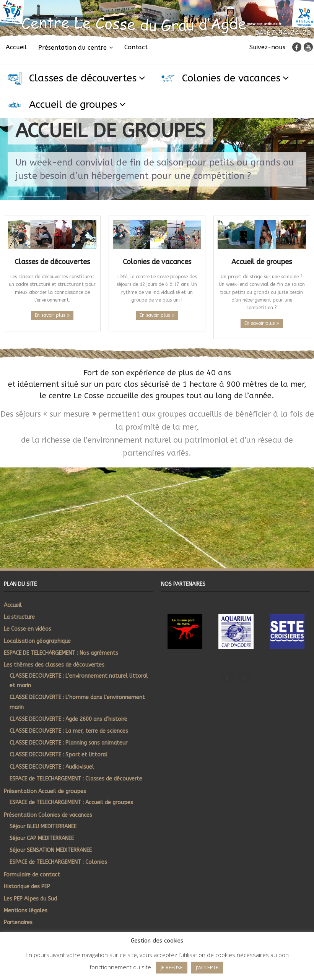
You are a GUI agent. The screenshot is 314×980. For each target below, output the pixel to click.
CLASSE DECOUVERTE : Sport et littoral (59, 755)
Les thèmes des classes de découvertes (54, 665)
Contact (136, 47)
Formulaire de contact (32, 875)
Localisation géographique (37, 641)
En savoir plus (50, 315)
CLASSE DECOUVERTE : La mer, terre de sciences (69, 731)
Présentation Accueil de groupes (45, 791)
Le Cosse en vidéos (28, 629)
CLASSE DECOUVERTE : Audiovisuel (52, 767)
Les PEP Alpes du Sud (30, 899)
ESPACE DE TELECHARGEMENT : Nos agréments (61, 653)
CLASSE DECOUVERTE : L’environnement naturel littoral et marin (79, 681)
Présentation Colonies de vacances (48, 815)
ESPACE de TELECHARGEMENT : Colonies (58, 862)
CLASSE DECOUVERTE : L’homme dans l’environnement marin (77, 702)
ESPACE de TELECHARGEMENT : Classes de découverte (76, 779)
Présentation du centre (72, 48)
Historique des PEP (27, 887)
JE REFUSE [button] (172, 967)
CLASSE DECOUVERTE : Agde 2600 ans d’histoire (68, 719)
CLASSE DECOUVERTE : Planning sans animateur (68, 743)
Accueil (16, 47)
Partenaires (18, 922)
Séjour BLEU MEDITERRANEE (43, 827)
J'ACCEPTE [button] (207, 967)
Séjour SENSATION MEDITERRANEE (51, 850)
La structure (19, 617)
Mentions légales (26, 911)
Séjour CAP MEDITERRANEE (42, 838)
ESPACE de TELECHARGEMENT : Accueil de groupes (71, 802)
